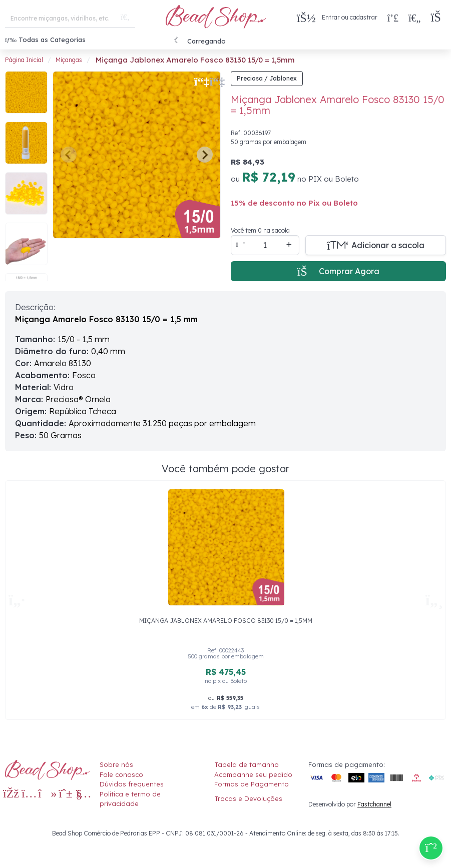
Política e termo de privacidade (130, 799)
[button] (438, 18)
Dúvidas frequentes (132, 784)
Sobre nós (116, 764)
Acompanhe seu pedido (253, 774)
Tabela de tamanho (247, 764)
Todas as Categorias (45, 40)
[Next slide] (205, 155)
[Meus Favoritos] (414, 18)
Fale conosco (121, 774)
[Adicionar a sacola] (376, 245)
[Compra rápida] (393, 18)
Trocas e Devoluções (248, 798)
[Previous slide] (69, 155)
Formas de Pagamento (252, 784)
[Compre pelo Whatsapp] (431, 848)
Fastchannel (374, 804)
